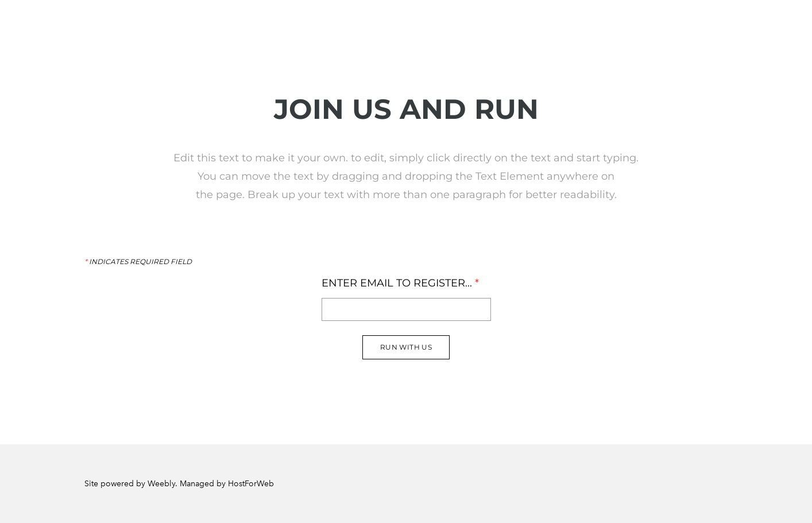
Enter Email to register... (400, 283)
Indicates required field (138, 262)
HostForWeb (251, 484)
